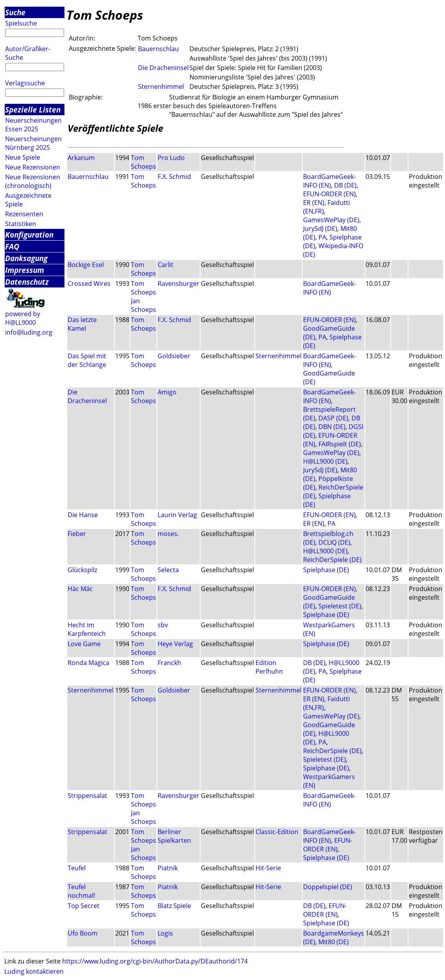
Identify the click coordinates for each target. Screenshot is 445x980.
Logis (165, 933)
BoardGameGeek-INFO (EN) (329, 181)
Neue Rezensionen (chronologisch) (33, 181)
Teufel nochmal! (81, 891)
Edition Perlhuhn (269, 667)
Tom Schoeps (143, 162)
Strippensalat (87, 796)
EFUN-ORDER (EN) (329, 194)
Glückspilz (82, 570)
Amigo (167, 392)
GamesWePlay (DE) (331, 220)
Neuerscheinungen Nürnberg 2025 (33, 143)
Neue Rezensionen (33, 167)
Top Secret (84, 906)
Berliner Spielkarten (174, 836)
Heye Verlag (175, 644)
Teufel (77, 868)
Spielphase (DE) (326, 570)
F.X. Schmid (174, 177)
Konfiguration (29, 235)
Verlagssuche (25, 83)
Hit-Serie (268, 868)
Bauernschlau (158, 49)
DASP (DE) (333, 418)
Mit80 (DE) (334, 942)
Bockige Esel (86, 265)
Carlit (165, 265)
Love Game (84, 644)
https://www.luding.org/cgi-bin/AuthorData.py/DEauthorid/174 (155, 961)
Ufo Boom (83, 933)
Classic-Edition (277, 832)
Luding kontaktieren (34, 971)
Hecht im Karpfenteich (87, 629)
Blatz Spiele (174, 906)
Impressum (25, 270)
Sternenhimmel (161, 87)
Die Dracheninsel (163, 68)
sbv (163, 625)
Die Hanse (83, 515)
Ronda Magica (88, 663)
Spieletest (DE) (340, 606)
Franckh (169, 663)
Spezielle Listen (33, 110)
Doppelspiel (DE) (328, 887)
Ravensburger (178, 284)
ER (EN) (314, 203)
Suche (15, 12)
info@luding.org (29, 332)
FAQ (12, 246)
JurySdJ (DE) (320, 228)
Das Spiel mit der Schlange (87, 360)
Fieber (77, 534)
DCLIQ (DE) (334, 542)
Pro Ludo (171, 158)
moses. (168, 534)
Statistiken (21, 224)
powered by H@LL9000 (23, 318)
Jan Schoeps (143, 305)
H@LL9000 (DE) (325, 461)
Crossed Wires (89, 284)
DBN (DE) (332, 427)
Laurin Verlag (177, 515)
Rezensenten (24, 214)
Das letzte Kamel (82, 324)
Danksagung (26, 258)
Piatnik (168, 868)
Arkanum (81, 158)
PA (322, 237)
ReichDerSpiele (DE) (332, 560)
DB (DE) (345, 185)
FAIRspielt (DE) (340, 444)
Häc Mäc (80, 589)
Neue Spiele (23, 157)
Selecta (168, 570)
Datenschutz (27, 282)
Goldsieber (174, 356)
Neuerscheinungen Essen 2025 (33, 125)
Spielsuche (21, 23)
